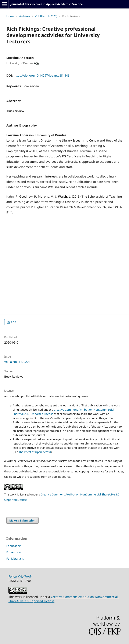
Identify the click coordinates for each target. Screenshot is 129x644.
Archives (25, 16)
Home (10, 16)
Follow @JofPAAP (20, 576)
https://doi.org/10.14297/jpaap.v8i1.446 (42, 75)
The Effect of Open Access (35, 452)
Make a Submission (22, 520)
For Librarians (15, 559)
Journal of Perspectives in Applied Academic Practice (47, 4)
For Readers (14, 546)
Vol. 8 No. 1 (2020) (46, 16)
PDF (13, 322)
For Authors (14, 552)
